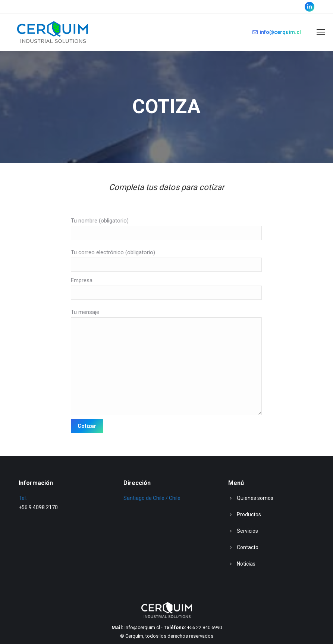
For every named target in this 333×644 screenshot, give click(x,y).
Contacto (248, 547)
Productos (249, 514)
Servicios (247, 531)
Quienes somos (255, 498)
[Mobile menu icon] (321, 32)
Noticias (246, 564)
